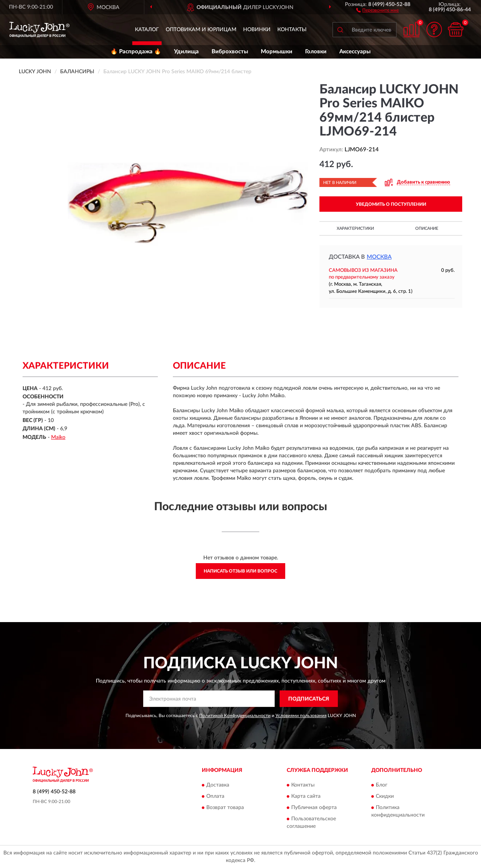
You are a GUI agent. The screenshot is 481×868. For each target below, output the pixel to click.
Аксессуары (355, 52)
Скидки (385, 796)
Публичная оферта (314, 808)
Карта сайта (306, 796)
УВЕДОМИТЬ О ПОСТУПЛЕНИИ (391, 204)
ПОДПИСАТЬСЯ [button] (309, 699)
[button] (377, 10)
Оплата (215, 796)
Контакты (292, 30)
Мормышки (277, 52)
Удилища (186, 52)
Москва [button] (379, 257)
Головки (316, 52)
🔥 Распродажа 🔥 (136, 52)
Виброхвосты (230, 52)
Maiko (58, 437)
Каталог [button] (147, 30)
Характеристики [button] (355, 228)
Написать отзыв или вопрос (240, 571)
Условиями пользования (301, 716)
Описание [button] (427, 228)
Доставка (218, 785)
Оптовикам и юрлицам (201, 30)
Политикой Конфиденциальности (235, 716)
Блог (382, 785)
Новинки (257, 30)
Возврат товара (225, 808)
